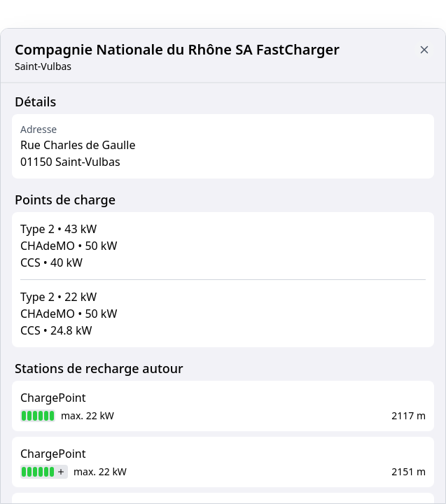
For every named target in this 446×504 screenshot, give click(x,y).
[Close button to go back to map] (424, 50)
